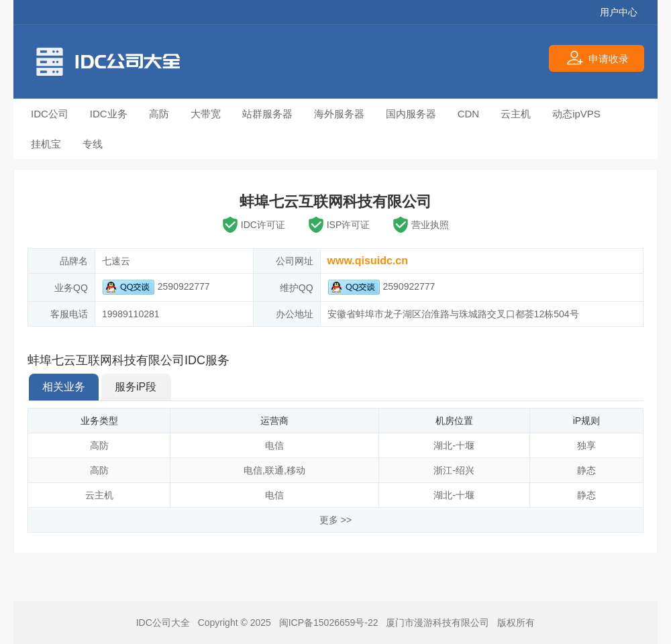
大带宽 (206, 114)
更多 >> (335, 520)
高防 (159, 114)
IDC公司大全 (163, 623)
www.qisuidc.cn (368, 261)
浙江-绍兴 (454, 470)
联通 (274, 470)
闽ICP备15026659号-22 (329, 623)
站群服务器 (267, 114)
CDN (469, 114)
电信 (274, 445)
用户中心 (619, 12)
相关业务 (64, 387)
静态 (586, 470)
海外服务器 (339, 114)
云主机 (516, 114)
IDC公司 (50, 114)
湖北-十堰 (454, 445)
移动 (296, 470)
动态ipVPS (576, 114)
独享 (586, 445)
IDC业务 (109, 114)
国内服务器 (411, 114)
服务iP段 (136, 387)
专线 (93, 144)
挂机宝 (46, 144)
